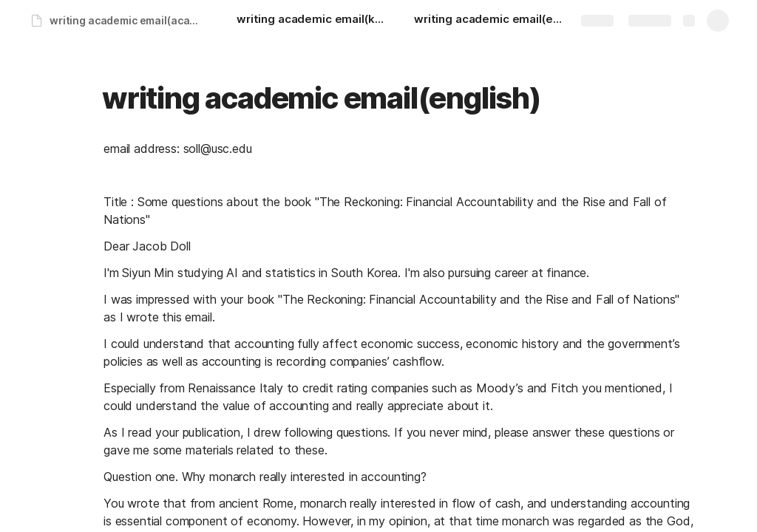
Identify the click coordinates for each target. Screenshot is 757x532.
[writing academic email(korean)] (310, 21)
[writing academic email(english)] (488, 21)
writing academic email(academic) (128, 20)
